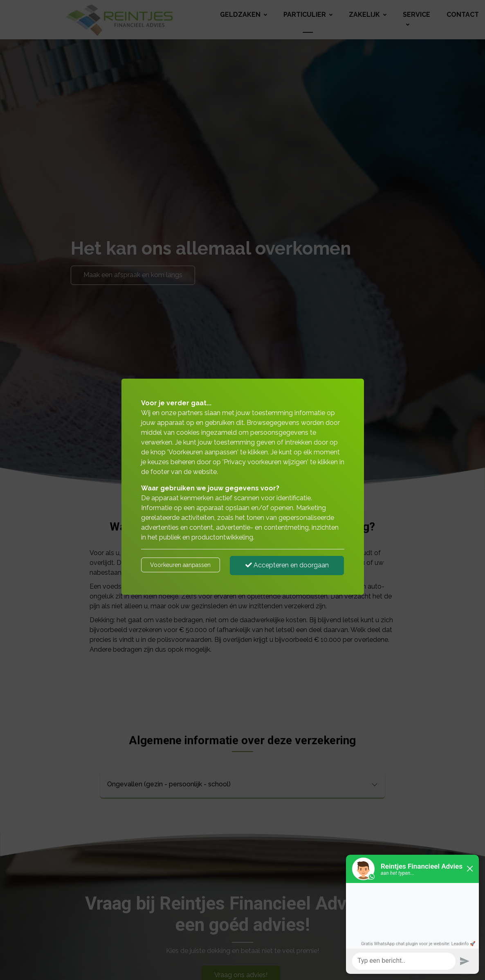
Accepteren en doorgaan (287, 565)
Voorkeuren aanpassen (180, 565)
